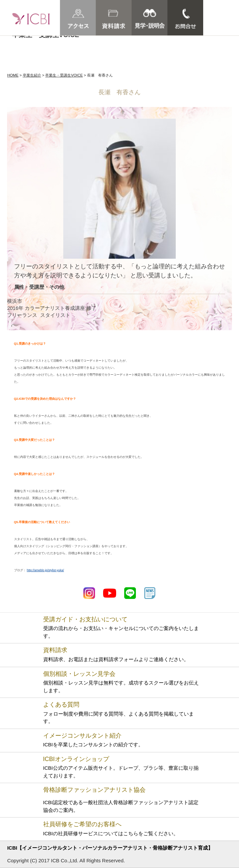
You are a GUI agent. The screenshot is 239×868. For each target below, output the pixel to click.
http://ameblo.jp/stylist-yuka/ (45, 570)
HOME (13, 75)
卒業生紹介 (32, 75)
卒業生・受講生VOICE (64, 75)
